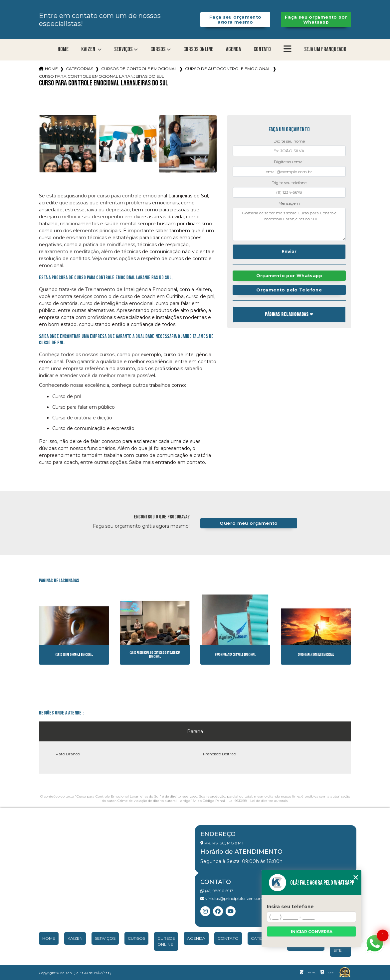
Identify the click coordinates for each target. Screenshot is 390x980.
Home (63, 49)
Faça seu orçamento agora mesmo (235, 20)
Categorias (80, 69)
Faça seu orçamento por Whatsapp (316, 20)
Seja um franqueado (325, 49)
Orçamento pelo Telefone (289, 290)
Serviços (123, 49)
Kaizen (89, 49)
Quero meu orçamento (249, 523)
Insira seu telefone (290, 907)
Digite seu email (289, 162)
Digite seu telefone (289, 183)
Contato (262, 49)
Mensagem (289, 203)
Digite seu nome (289, 141)
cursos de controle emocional (139, 69)
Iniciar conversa (312, 932)
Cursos (158, 49)
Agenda (233, 49)
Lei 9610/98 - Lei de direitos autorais (258, 801)
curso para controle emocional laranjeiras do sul (101, 76)
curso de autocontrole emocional (228, 69)
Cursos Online (198, 49)
